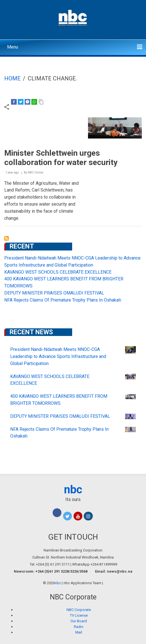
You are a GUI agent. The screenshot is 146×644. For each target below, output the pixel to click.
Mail (79, 632)
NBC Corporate (79, 610)
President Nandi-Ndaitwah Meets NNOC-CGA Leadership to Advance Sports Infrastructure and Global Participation (58, 356)
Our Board (79, 621)
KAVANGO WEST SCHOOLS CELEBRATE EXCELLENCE (58, 272)
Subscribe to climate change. (7, 238)
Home (12, 78)
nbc (73, 490)
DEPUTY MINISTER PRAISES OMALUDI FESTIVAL (54, 293)
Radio (79, 627)
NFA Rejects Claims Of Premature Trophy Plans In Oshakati (63, 300)
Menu (13, 47)
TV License (79, 615)
